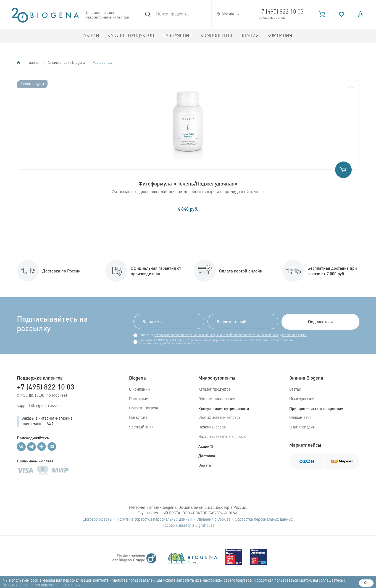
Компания (280, 36)
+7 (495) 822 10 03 (281, 12)
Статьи (295, 390)
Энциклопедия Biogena (67, 63)
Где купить (138, 418)
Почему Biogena (212, 427)
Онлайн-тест (300, 418)
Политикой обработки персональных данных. (42, 585)
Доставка (207, 455)
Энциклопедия (302, 427)
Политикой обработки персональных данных (247, 335)
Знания (250, 36)
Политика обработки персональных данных (154, 520)
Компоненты (216, 36)
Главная (34, 63)
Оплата (205, 465)
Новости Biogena (144, 408)
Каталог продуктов (131, 36)
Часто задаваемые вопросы (222, 437)
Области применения (217, 399)
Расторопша (102, 63)
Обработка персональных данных (264, 520)
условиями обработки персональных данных (185, 335)
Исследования (302, 399)
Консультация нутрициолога (224, 408)
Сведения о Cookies (213, 520)
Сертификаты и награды (220, 418)
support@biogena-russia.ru (40, 406)
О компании (139, 390)
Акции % (206, 446)
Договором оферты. (294, 335)
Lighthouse (205, 526)
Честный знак (141, 427)
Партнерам (139, 399)
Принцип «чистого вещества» (316, 408)
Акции (91, 36)
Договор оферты (98, 520)
